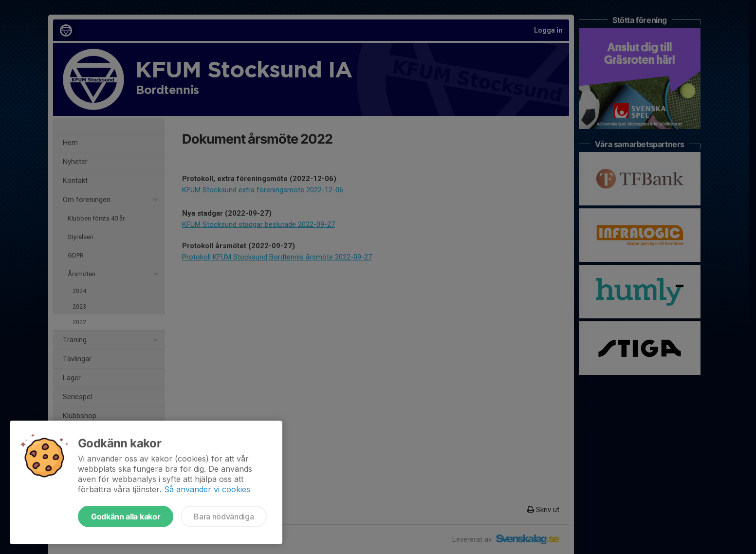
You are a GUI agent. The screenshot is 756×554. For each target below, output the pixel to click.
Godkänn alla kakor (126, 517)
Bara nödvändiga (224, 517)
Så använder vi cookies (207, 489)
